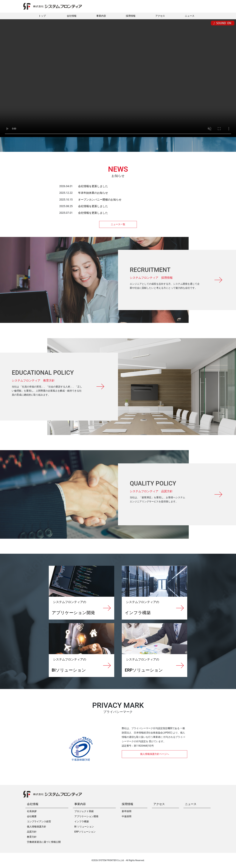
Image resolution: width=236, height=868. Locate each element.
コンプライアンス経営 (39, 821)
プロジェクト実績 (84, 811)
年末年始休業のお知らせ (93, 193)
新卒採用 (127, 811)
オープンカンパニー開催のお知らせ (100, 200)
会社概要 (32, 816)
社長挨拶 (32, 811)
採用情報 (131, 16)
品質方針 (32, 832)
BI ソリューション (84, 827)
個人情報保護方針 (37, 827)
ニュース (190, 16)
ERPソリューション (85, 832)
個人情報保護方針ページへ (155, 754)
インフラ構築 (82, 821)
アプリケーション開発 (86, 816)
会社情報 (72, 16)
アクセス (160, 16)
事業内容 (101, 16)
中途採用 (127, 816)
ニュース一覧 (118, 224)
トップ (42, 16)
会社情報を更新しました (93, 186)
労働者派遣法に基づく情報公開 (44, 842)
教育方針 (32, 837)
